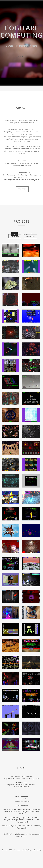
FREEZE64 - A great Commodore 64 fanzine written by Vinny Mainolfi (22, 827)
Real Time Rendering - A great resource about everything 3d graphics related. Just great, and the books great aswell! (22, 820)
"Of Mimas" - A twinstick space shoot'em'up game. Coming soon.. (21, 835)
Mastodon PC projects (22, 801)
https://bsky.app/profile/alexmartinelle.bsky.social (21, 779)
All (14, 234)
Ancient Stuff (27, 234)
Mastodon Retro (21, 799)
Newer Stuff (30, 236)
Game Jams (15, 236)
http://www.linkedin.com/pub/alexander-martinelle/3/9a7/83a (21, 785)
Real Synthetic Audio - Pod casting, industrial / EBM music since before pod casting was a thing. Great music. (21, 811)
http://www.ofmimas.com (22, 166)
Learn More (21, 57)
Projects (22, 189)
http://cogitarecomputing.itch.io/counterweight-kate (22, 180)
